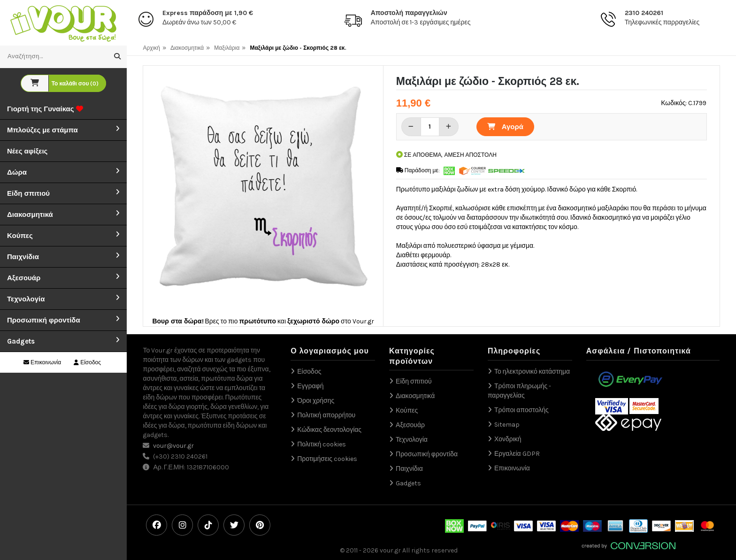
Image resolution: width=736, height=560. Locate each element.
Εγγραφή (310, 386)
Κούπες (20, 236)
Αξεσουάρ (24, 278)
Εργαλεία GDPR (517, 454)
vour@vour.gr (173, 446)
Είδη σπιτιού (28, 193)
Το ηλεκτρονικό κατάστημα (532, 372)
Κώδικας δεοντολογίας (329, 430)
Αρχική (151, 48)
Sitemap (507, 425)
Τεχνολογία (26, 299)
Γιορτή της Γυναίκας (45, 109)
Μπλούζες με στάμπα (42, 130)
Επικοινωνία (42, 362)
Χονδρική (508, 439)
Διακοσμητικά (30, 215)
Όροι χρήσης (316, 401)
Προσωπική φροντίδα (44, 320)
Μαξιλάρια (227, 48)
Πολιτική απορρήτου (326, 415)
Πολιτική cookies (322, 444)
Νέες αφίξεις (27, 151)
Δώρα (17, 172)
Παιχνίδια (23, 257)
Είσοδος (87, 362)
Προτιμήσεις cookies (327, 459)
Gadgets (21, 341)
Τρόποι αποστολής (521, 410)
